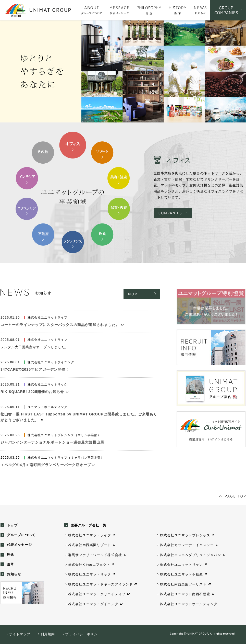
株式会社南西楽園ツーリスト (183, 584)
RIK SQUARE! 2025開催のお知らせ (32, 392)
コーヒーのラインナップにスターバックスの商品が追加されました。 (60, 325)
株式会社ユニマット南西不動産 (185, 594)
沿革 (10, 564)
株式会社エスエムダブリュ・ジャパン (190, 555)
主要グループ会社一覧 (89, 525)
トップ (12, 525)
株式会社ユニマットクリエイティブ (97, 594)
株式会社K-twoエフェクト (89, 565)
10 (43, 153)
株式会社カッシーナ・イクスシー (187, 545)
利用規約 (48, 634)
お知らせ (14, 574)
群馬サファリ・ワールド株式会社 (95, 555)
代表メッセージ (19, 545)
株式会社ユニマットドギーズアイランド (100, 584)
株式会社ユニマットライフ (90, 535)
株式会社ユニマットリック (90, 574)
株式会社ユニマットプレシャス (185, 535)
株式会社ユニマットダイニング (93, 604)
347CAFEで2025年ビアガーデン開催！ (35, 369)
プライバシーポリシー (83, 634)
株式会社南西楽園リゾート (90, 545)
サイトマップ (20, 634)
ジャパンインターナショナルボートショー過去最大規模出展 (52, 442)
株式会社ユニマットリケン (181, 565)
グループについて (21, 535)
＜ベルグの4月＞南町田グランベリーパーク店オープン (48, 465)
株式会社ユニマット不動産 (181, 574)
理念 (10, 555)
